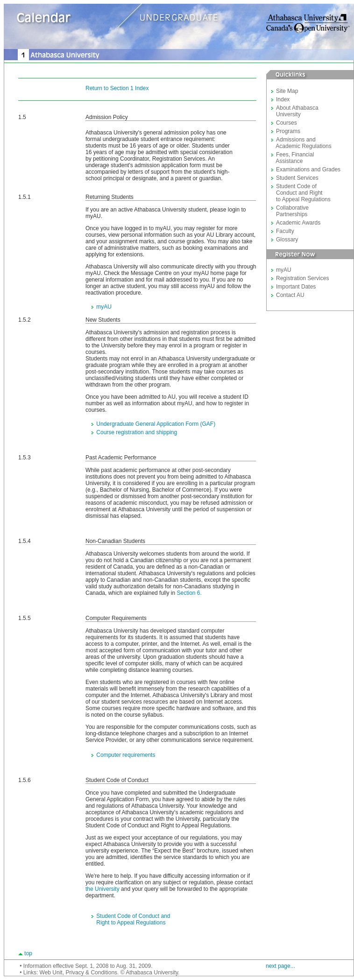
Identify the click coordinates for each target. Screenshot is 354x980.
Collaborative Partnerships (290, 211)
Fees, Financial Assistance (293, 158)
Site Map (287, 91)
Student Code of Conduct (117, 780)
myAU (104, 307)
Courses (287, 123)
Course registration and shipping (137, 432)
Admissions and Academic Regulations (301, 143)
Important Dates (296, 287)
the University (103, 889)
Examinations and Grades (308, 169)
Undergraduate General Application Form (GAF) (156, 424)
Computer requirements (126, 755)
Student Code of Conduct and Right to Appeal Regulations (128, 919)
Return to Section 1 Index (117, 88)
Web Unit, (52, 973)
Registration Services (302, 278)
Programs (288, 131)
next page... (280, 966)
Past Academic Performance (121, 458)
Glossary (287, 240)
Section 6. (189, 593)
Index (283, 99)
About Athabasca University (295, 111)
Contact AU (290, 295)
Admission (98, 117)
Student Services (297, 178)
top (28, 953)
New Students (103, 320)
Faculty (285, 231)
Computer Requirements (116, 618)
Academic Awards (298, 223)
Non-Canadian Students (115, 541)
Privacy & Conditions (91, 973)
